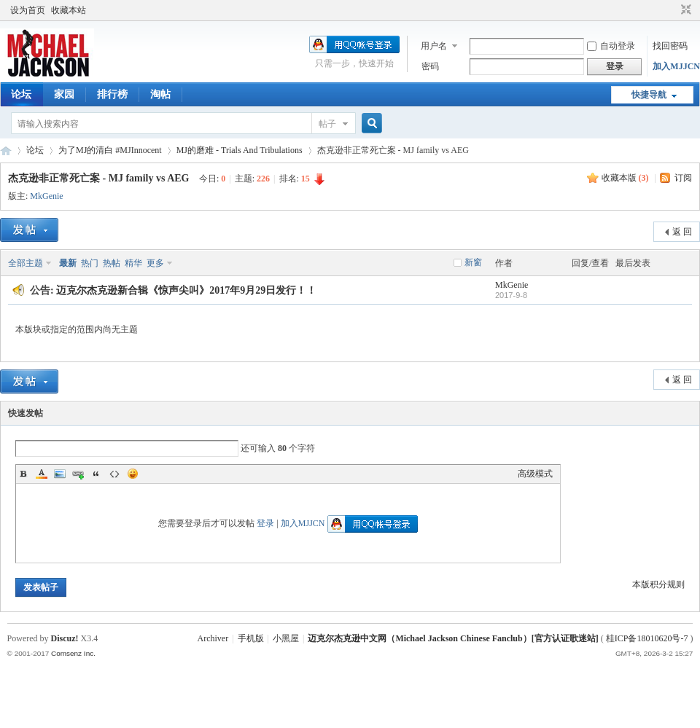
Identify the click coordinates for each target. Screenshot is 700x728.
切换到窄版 (684, 10)
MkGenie (46, 196)
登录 (265, 523)
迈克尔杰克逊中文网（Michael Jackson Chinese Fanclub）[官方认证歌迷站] (453, 638)
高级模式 (535, 474)
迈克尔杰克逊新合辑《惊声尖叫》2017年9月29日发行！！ (186, 290)
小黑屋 (286, 638)
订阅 (683, 178)
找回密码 (670, 46)
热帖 (112, 263)
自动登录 (611, 46)
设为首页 (28, 10)
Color (42, 474)
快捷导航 (649, 95)
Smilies (133, 474)
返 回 (682, 232)
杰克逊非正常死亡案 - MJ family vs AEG (99, 178)
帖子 (327, 124)
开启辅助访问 (672, 10)
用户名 (434, 46)
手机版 (251, 638)
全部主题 (26, 263)
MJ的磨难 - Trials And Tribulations (240, 150)
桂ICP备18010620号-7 (647, 638)
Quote (96, 474)
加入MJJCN (676, 66)
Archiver (213, 638)
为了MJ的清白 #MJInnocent (110, 150)
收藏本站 (69, 10)
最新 (68, 263)
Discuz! (65, 638)
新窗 (473, 262)
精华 (133, 263)
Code (114, 474)
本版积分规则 (658, 584)
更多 (155, 263)
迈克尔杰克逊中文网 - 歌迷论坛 (6, 150)
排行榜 (112, 94)
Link (78, 474)
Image (60, 474)
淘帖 (160, 94)
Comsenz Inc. (73, 653)
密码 (430, 66)
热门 (90, 263)
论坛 (21, 94)
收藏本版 (625, 178)
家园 (64, 94)
